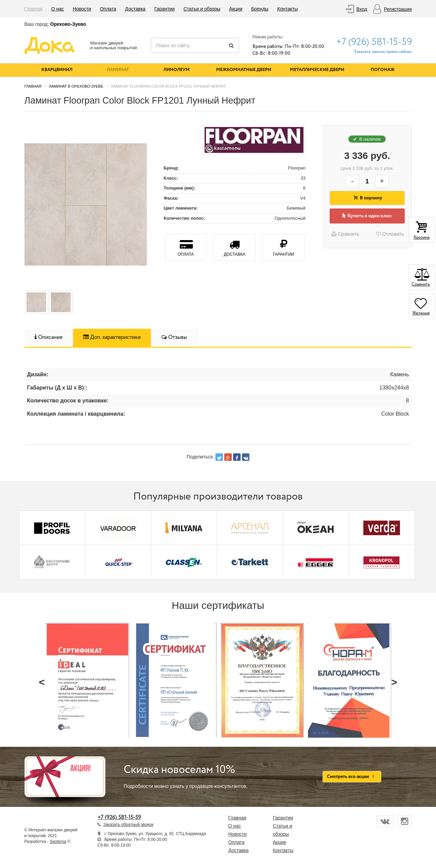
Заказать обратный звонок (128, 825)
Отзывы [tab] (174, 337)
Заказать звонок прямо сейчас (383, 52)
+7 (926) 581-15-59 (374, 42)
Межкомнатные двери (244, 70)
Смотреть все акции (352, 777)
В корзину (367, 198)
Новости (82, 9)
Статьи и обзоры (202, 9)
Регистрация (398, 9)
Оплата (108, 9)
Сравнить (345, 234)
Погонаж (383, 70)
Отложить (390, 234)
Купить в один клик (367, 216)
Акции (236, 9)
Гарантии (164, 9)
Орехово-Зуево (68, 24)
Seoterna (58, 842)
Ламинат (118, 70)
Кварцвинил (57, 70)
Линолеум (177, 70)
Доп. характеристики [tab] (112, 337)
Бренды (260, 9)
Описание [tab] (49, 337)
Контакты (287, 9)
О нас (58, 9)
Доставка (135, 9)
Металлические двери (317, 70)
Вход (362, 9)
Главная (33, 9)
